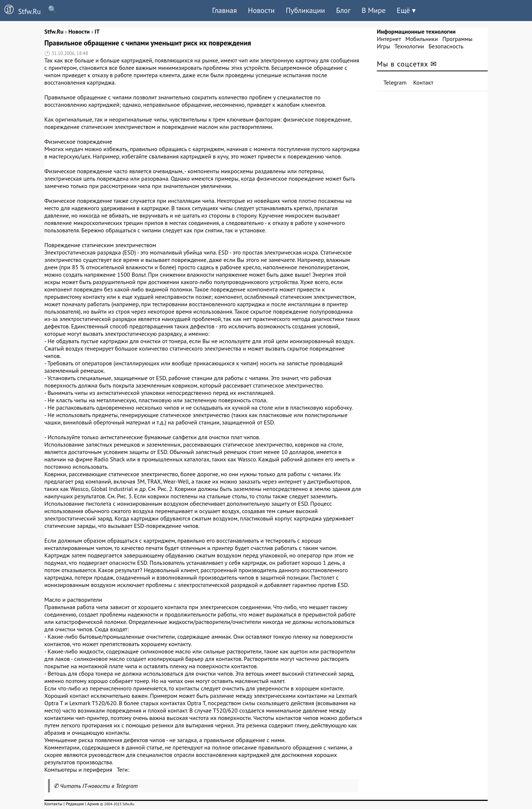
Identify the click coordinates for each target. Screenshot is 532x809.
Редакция (75, 804)
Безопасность (446, 46)
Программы (457, 39)
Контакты (53, 804)
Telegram (395, 82)
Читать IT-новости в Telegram (99, 786)
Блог (343, 10)
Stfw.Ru (20, 10)
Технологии (409, 46)
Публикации (305, 10)
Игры (383, 46)
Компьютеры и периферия (78, 769)
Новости (261, 10)
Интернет (389, 39)
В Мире (374, 10)
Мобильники (422, 39)
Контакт (423, 82)
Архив (93, 804)
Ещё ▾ (406, 10)
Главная (224, 10)
